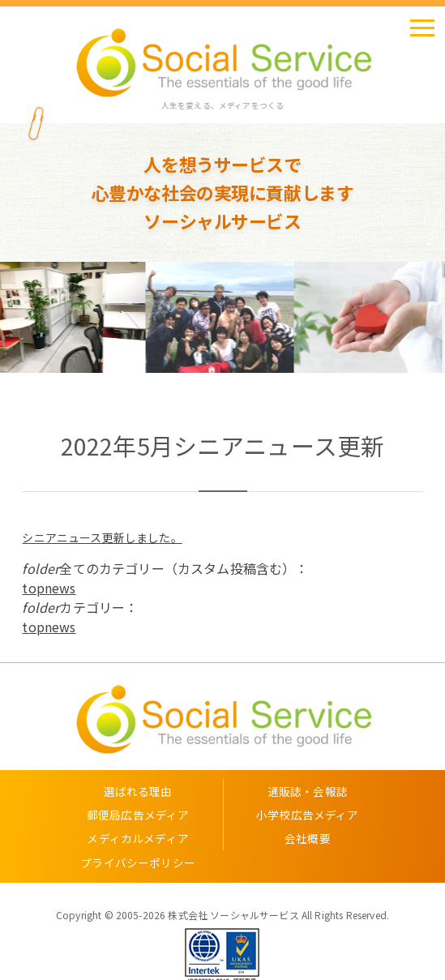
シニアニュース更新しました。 (102, 537)
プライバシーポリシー (138, 862)
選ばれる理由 (138, 791)
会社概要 (308, 838)
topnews (49, 588)
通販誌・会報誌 (308, 791)
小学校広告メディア (307, 815)
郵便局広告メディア (138, 815)
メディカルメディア (137, 838)
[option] (74, 317)
